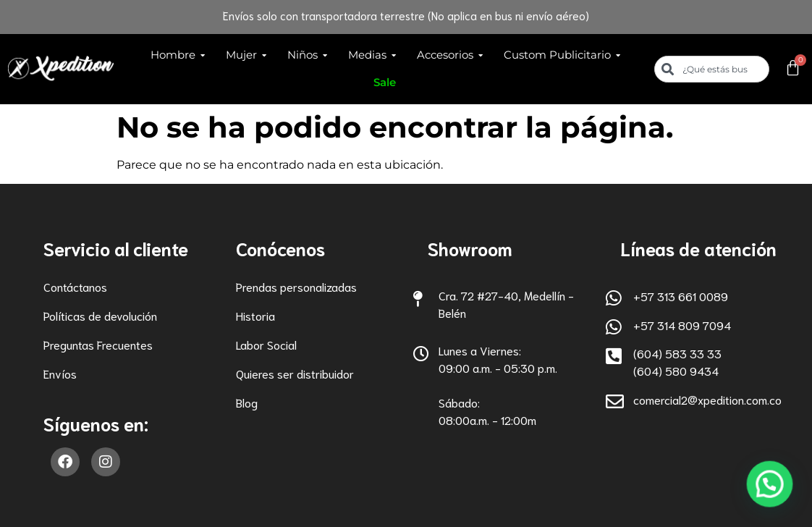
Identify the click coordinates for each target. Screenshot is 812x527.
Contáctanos (75, 286)
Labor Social (266, 344)
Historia (255, 315)
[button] (774, 496)
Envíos (60, 373)
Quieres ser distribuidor (295, 373)
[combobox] (712, 69)
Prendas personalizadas (296, 286)
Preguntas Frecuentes (98, 344)
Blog (247, 402)
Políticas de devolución (100, 315)
